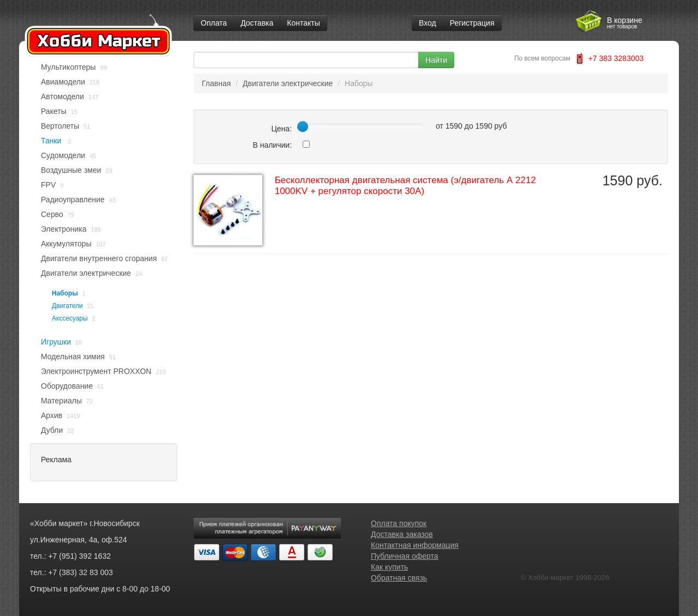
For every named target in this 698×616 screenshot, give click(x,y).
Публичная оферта (405, 556)
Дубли (52, 430)
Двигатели (67, 306)
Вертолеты (60, 126)
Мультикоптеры (68, 67)
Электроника (64, 229)
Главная (216, 83)
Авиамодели (63, 82)
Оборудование (67, 386)
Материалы (61, 401)
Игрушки (56, 342)
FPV (48, 185)
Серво (52, 214)
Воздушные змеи (71, 170)
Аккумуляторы (66, 244)
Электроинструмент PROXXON (96, 371)
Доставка (257, 23)
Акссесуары (70, 318)
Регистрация (472, 23)
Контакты (303, 23)
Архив (52, 415)
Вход (428, 23)
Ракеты (54, 111)
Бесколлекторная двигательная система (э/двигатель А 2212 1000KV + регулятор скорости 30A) (405, 186)
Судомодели (63, 155)
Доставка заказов (402, 534)
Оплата (214, 23)
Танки (52, 141)
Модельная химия (73, 357)
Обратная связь (399, 578)
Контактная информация (415, 545)
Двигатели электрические (86, 273)
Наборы (65, 293)
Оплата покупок (399, 523)
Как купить (389, 567)
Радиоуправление (73, 200)
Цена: (281, 129)
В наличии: (272, 145)
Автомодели (62, 96)
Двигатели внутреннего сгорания (99, 258)
